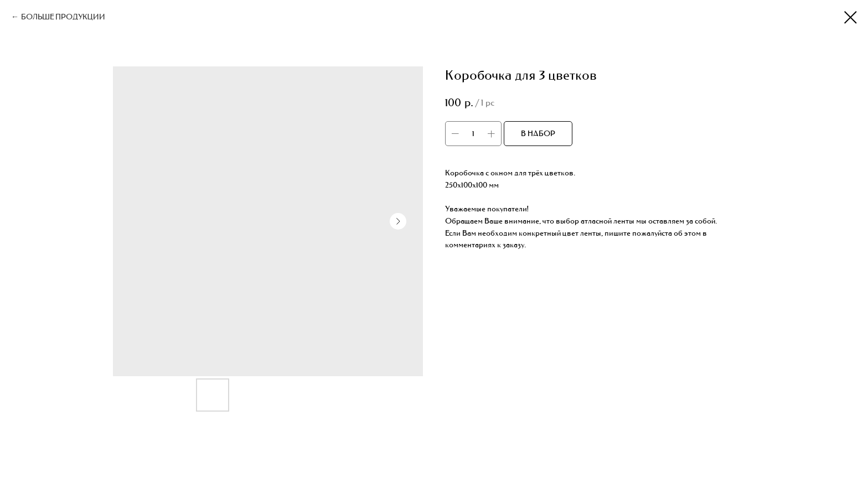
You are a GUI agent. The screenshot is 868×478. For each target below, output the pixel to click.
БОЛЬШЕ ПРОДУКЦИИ (63, 17)
